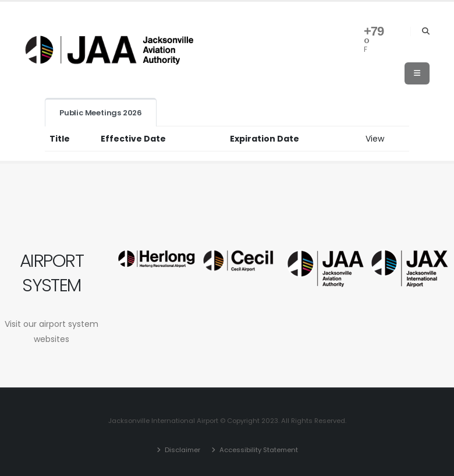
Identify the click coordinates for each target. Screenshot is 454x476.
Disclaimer (182, 450)
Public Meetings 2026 (101, 113)
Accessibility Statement (258, 450)
